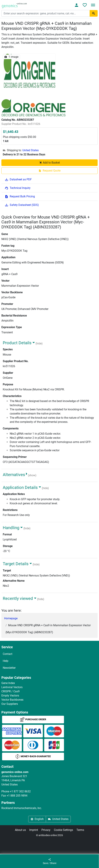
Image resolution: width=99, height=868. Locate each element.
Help (6, 661)
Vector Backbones (12, 700)
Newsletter (9, 668)
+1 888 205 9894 (17, 796)
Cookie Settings (63, 830)
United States (31, 150)
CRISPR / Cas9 (10, 691)
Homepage (11, 618)
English (37, 819)
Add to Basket (50, 163)
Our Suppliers (10, 704)
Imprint (34, 830)
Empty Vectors (10, 696)
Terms (80, 830)
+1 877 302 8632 (20, 791)
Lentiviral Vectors (12, 687)
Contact (8, 654)
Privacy (46, 830)
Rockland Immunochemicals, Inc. (22, 808)
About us (20, 830)
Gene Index (8, 683)
